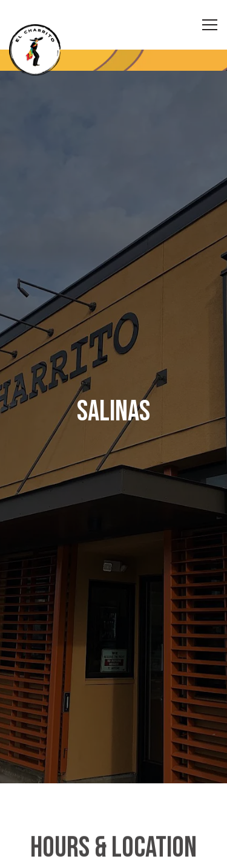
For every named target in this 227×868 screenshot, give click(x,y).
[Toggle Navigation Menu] (210, 25)
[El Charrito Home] (51, 50)
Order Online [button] (114, 851)
